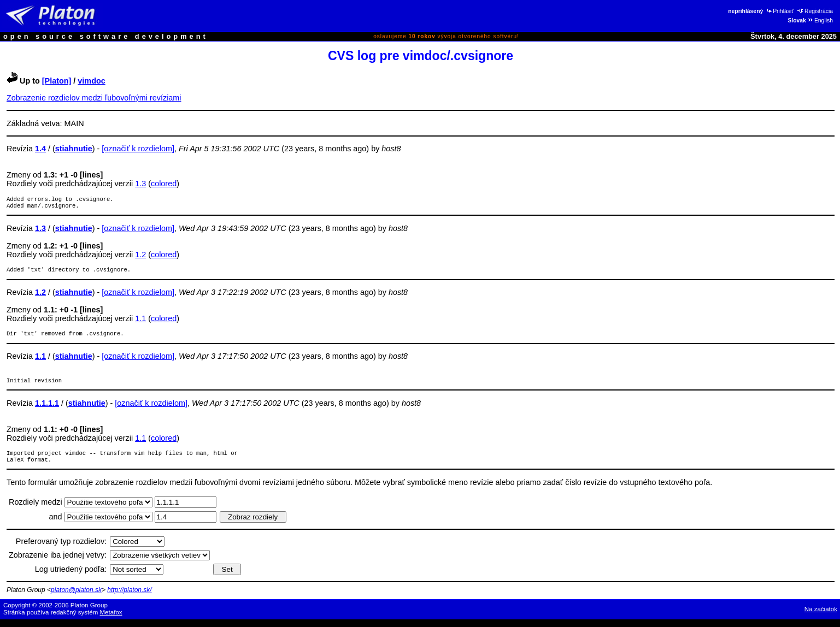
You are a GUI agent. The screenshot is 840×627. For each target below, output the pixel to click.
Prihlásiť (780, 11)
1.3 (140, 184)
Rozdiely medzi (37, 510)
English (820, 20)
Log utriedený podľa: (71, 577)
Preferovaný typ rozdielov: (61, 549)
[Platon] (57, 81)
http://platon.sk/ (129, 598)
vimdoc (91, 81)
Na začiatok (821, 617)
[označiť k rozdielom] (138, 149)
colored (164, 184)
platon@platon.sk (76, 598)
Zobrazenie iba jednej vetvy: (58, 563)
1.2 (140, 257)
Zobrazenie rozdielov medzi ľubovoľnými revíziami (94, 98)
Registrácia (815, 11)
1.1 (140, 322)
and (57, 524)
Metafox (111, 620)
